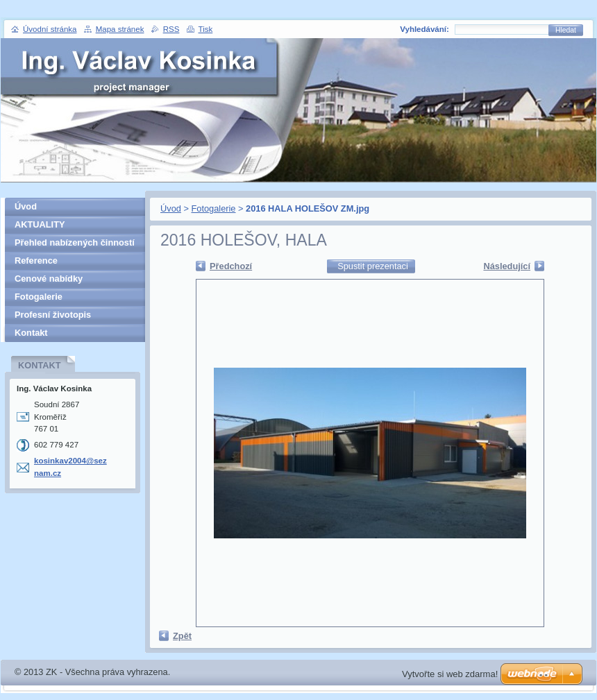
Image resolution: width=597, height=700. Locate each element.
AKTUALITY (40, 224)
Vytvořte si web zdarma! (450, 674)
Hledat (566, 30)
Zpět (182, 636)
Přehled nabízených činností (75, 242)
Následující (507, 266)
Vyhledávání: (424, 29)
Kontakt (31, 333)
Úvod (171, 208)
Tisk (206, 29)
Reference (36, 261)
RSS (171, 29)
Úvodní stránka (50, 29)
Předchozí (231, 266)
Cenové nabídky (49, 279)
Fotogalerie (213, 208)
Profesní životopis (53, 315)
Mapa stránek (120, 29)
